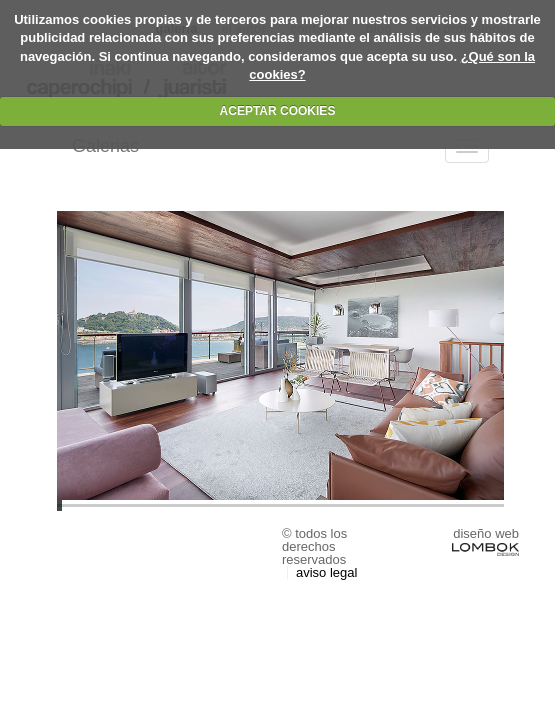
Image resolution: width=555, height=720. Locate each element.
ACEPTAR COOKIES (278, 111)
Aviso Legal (326, 572)
